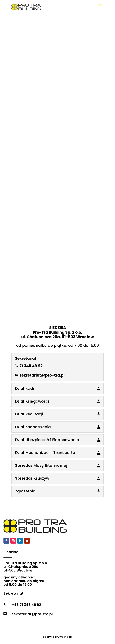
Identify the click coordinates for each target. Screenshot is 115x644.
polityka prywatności (58, 637)
